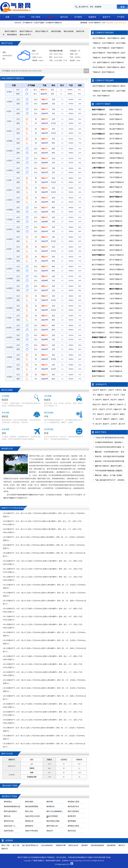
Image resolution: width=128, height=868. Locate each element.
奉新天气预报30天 (116, 240)
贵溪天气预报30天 (98, 376)
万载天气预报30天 (98, 236)
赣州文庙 (7, 816)
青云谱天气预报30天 (117, 124)
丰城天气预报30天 (98, 250)
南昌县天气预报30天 (99, 114)
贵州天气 (98, 400)
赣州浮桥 (50, 802)
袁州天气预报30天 (116, 250)
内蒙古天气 (118, 409)
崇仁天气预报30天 (98, 206)
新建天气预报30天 (116, 110)
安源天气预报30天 (98, 357)
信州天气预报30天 (116, 173)
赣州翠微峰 (72, 821)
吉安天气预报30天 (113, 86)
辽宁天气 (109, 409)
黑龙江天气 (97, 405)
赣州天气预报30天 (55, 23)
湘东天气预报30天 (98, 362)
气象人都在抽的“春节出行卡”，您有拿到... (110, 480)
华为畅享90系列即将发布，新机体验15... (109, 442)
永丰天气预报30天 (116, 265)
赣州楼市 (85, 845)
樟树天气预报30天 (116, 245)
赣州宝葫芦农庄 (73, 806)
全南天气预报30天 (116, 318)
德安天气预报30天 (98, 143)
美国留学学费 (61, 845)
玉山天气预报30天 (116, 192)
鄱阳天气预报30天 (116, 168)
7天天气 (22, 17)
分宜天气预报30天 (98, 366)
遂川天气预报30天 (116, 274)
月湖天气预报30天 (116, 376)
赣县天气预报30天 (98, 332)
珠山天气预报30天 (98, 347)
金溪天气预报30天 (116, 206)
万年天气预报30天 (116, 177)
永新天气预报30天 (98, 269)
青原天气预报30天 (116, 284)
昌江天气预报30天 (116, 342)
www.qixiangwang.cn (76, 861)
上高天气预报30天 (116, 236)
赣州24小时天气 (25, 35)
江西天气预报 (39, 23)
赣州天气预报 (8, 498)
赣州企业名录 (74, 845)
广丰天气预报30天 (98, 197)
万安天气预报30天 (98, 274)
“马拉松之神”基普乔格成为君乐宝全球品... (110, 438)
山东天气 (108, 414)
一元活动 (50, 17)
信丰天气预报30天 (98, 303)
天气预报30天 (27, 23)
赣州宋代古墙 (9, 821)
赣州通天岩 (51, 806)
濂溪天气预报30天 (98, 163)
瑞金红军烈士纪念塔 (32, 816)
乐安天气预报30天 (116, 202)
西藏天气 (106, 419)
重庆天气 (103, 390)
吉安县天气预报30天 (117, 255)
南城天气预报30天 (98, 216)
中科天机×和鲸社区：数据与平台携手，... (110, 466)
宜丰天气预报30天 (116, 231)
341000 (91, 23)
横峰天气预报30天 (116, 187)
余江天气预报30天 (116, 371)
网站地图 (102, 857)
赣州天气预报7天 (11, 31)
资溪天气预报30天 (98, 211)
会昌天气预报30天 (116, 313)
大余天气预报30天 (108, 43)
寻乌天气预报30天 (99, 67)
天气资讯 (121, 17)
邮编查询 (92, 17)
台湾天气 (114, 424)
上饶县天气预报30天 (117, 182)
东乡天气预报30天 (116, 221)
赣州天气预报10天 (26, 31)
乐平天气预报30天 (116, 337)
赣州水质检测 (69, 31)
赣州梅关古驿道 (73, 826)
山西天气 (116, 414)
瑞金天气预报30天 (99, 53)
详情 (86, 71)
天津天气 (118, 390)
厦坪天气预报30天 (98, 289)
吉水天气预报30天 (98, 260)
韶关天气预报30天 (99, 86)
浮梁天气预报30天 (98, 342)
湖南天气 (113, 405)
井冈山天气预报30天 (117, 269)
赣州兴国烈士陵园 (53, 821)
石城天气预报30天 (117, 48)
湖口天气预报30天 (98, 148)
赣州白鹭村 (29, 802)
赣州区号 (97, 23)
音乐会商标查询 (47, 845)
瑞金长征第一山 (10, 826)
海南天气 (106, 400)
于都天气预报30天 (113, 53)
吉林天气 (120, 405)
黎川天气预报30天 (98, 221)
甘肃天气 (108, 395)
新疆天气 (114, 419)
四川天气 (99, 419)
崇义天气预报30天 (99, 38)
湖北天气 (105, 405)
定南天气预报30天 (117, 62)
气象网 (35, 861)
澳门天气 (122, 424)
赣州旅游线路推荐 (98, 845)
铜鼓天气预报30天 (98, 231)
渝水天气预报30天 (116, 366)
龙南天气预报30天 (103, 62)
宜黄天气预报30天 (116, 211)
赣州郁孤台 (8, 802)
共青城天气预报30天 (117, 158)
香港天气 (106, 424)
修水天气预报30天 (98, 158)
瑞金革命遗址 (9, 831)
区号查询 (78, 17)
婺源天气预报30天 (98, 173)
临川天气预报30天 (98, 226)
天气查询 (18, 495)
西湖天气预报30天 (98, 124)
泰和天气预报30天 (98, 279)
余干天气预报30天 (98, 177)
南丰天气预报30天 (116, 216)
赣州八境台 (29, 811)
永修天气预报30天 (116, 143)
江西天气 (102, 409)
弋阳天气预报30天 (98, 187)
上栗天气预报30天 (116, 352)
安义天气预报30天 (116, 114)
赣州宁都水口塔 (52, 826)
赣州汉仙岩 (72, 831)
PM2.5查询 (36, 17)
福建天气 (101, 395)
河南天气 (121, 400)
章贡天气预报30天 (108, 72)
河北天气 (114, 400)
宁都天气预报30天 (103, 48)
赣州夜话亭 (72, 816)
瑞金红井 (50, 831)
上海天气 (111, 390)
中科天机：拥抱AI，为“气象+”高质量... (109, 475)
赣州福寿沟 (29, 826)
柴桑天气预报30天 (116, 163)
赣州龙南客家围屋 (32, 806)
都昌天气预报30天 (98, 153)
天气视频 (7, 24)
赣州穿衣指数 (56, 31)
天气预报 (48, 857)
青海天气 (101, 414)
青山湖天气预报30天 (117, 129)
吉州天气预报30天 (98, 284)
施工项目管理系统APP (30, 845)
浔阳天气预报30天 (116, 153)
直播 (7, 17)
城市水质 (64, 17)
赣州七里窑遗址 (73, 811)
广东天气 (116, 395)
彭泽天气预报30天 (116, 148)
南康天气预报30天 (108, 91)
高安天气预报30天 (98, 245)
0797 (104, 23)
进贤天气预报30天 (98, 119)
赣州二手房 (6, 845)
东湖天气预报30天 (116, 119)
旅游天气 (106, 17)
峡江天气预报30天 (98, 265)
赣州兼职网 (111, 845)
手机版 (108, 857)
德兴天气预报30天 (98, 182)
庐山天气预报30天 (98, 139)
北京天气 (96, 390)
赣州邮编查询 (12, 35)
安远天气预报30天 (108, 58)
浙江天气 (98, 424)
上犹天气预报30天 (113, 38)
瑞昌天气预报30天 (116, 134)
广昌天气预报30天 (98, 202)
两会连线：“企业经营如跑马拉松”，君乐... (110, 452)
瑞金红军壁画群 (52, 816)
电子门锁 (16, 845)
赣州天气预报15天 (42, 31)
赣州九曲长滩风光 (10, 811)
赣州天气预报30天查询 (90, 857)
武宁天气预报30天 (116, 139)
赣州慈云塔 (29, 821)
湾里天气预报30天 (98, 129)
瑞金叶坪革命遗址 (32, 831)
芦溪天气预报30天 (116, 357)
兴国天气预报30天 (113, 67)
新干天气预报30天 (116, 260)
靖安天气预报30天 (98, 240)
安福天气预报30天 (116, 279)
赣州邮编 (84, 23)
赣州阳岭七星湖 (73, 802)
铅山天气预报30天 (98, 192)
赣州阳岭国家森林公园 (12, 806)
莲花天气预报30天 (98, 352)
